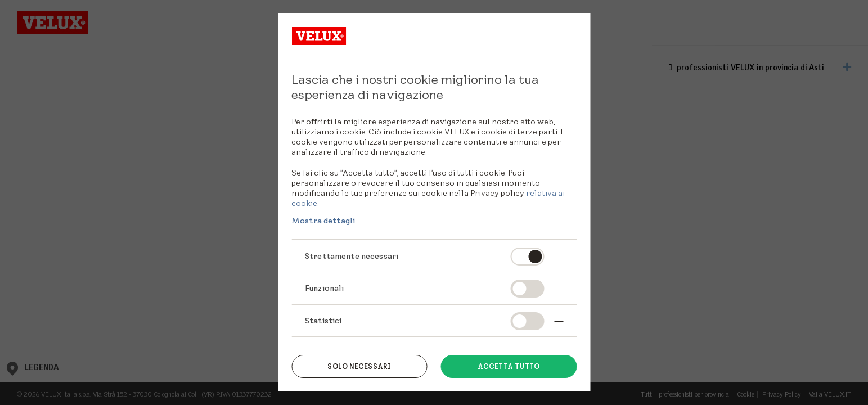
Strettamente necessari (352, 256)
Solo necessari (359, 366)
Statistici (323, 321)
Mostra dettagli (323, 220)
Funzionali (324, 288)
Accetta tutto (509, 366)
